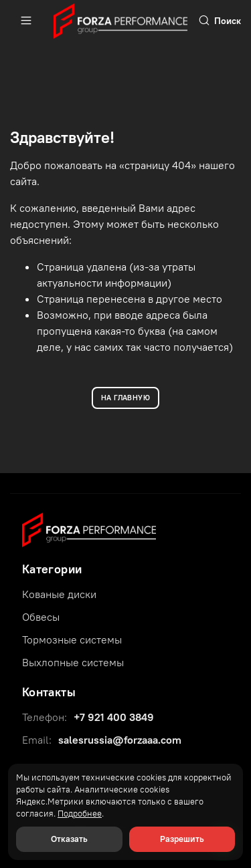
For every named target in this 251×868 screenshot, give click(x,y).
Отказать (69, 839)
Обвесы (41, 617)
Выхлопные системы (73, 662)
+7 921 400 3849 (114, 717)
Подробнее (80, 814)
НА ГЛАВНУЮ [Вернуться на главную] (125, 398)
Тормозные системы (72, 639)
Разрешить (182, 839)
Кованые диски (59, 594)
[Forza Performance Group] (89, 529)
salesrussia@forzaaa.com (120, 740)
